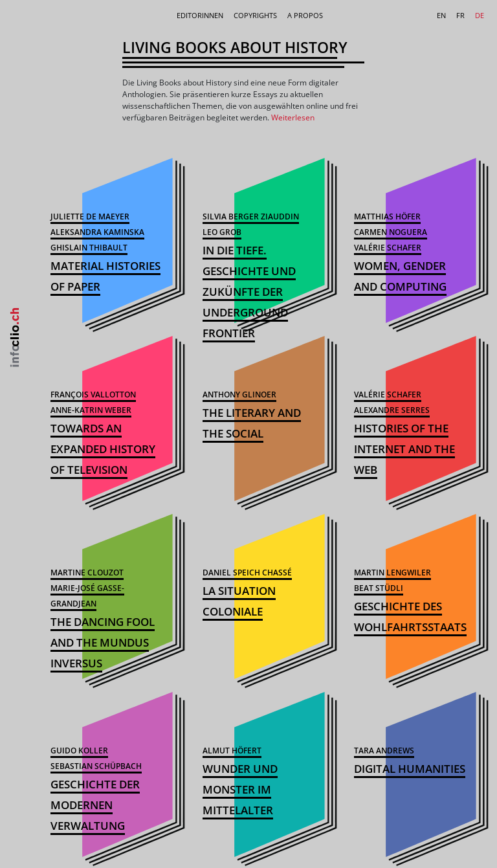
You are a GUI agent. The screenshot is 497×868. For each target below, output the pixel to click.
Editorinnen (200, 15)
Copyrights (255, 15)
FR (460, 15)
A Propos (305, 15)
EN (441, 15)
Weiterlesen (293, 117)
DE (480, 15)
